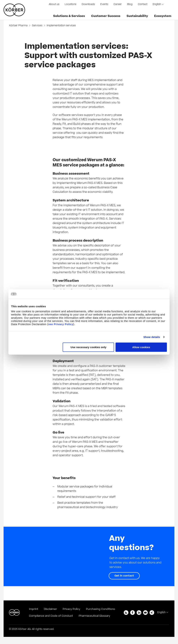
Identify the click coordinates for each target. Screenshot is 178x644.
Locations (70, 4)
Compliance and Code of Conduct (51, 616)
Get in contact (124, 576)
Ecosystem (163, 16)
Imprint (34, 609)
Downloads (88, 4)
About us (54, 4)
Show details (152, 337)
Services (37, 26)
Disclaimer (50, 609)
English (157, 4)
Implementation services (61, 26)
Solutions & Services (69, 16)
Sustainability (137, 16)
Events (104, 4)
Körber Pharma (19, 26)
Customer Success (106, 16)
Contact (143, 4)
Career (118, 4)
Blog (130, 4)
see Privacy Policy (61, 324)
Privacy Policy (71, 609)
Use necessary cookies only (88, 347)
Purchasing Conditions (100, 609)
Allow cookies (141, 347)
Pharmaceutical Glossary (94, 616)
